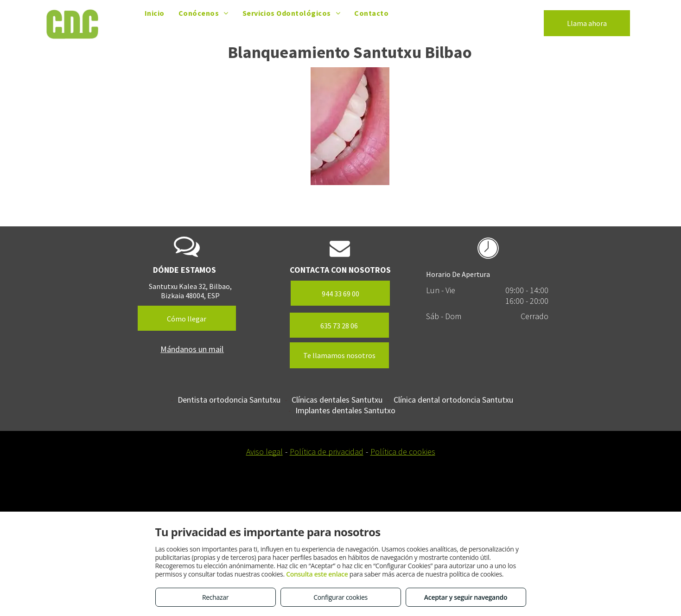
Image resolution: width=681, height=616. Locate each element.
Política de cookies (403, 452)
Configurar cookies (340, 597)
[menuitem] (155, 13)
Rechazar (215, 597)
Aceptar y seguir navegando (466, 597)
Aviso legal (264, 452)
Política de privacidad (327, 452)
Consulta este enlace (317, 574)
